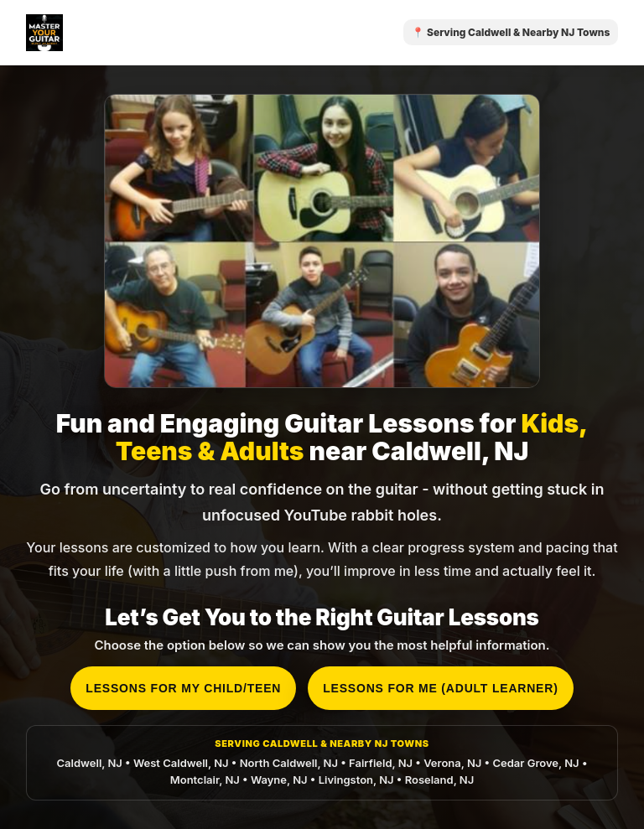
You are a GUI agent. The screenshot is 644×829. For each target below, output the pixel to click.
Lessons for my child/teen (183, 688)
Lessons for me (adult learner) (440, 688)
